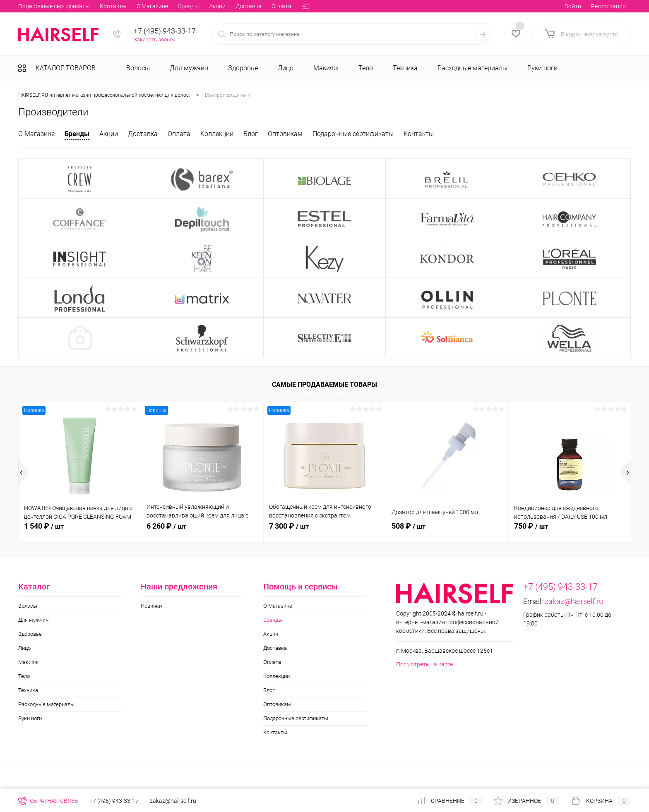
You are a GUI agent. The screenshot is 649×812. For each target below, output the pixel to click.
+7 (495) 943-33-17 (165, 31)
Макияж (28, 662)
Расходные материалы (46, 704)
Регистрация (608, 6)
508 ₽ (409, 526)
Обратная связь (48, 801)
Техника (28, 690)
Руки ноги (30, 718)
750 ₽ (531, 526)
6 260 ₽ (166, 526)
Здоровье (30, 634)
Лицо (24, 648)
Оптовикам (260, 6)
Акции (99, 6)
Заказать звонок (155, 40)
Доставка (130, 6)
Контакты (419, 134)
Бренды (70, 6)
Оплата (163, 6)
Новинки (151, 606)
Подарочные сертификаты (353, 134)
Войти (573, 6)
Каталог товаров (65, 68)
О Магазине (34, 6)
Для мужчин (33, 620)
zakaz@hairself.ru (574, 601)
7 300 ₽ (289, 526)
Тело (24, 676)
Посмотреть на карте (424, 664)
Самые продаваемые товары (324, 384)
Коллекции (198, 6)
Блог (229, 6)
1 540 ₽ (44, 526)
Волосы (28, 606)
